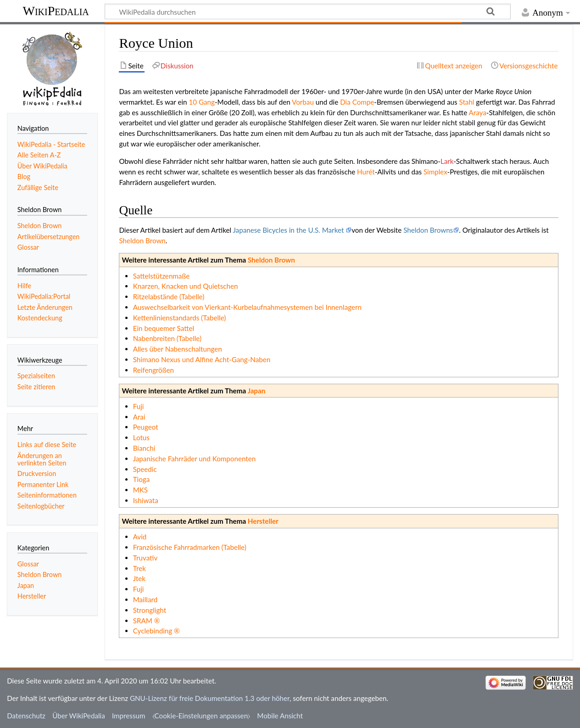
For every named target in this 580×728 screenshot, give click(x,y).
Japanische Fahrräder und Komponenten (195, 459)
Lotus (141, 437)
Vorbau (303, 102)
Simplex (435, 172)
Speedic (145, 469)
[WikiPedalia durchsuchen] (308, 11)
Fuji (139, 406)
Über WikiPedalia (79, 716)
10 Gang (201, 102)
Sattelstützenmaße (162, 276)
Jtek (139, 578)
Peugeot (146, 427)
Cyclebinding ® (156, 631)
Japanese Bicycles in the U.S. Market (290, 230)
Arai (139, 417)
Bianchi (144, 448)
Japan (256, 391)
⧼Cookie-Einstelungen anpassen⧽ (201, 716)
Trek (139, 568)
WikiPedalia (56, 11)
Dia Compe (357, 102)
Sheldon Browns (428, 230)
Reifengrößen (153, 370)
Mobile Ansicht (280, 716)
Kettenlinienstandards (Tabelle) (180, 318)
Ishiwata (146, 500)
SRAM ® (147, 621)
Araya (478, 112)
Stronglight (150, 610)
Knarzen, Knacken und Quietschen (186, 286)
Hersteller (263, 521)
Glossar (28, 564)
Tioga (142, 479)
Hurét (366, 172)
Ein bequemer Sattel (164, 328)
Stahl (467, 102)
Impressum (129, 716)
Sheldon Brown (142, 241)
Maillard (145, 599)
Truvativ (145, 558)
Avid (140, 537)
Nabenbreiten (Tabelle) (167, 338)
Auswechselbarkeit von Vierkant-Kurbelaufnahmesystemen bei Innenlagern (247, 307)
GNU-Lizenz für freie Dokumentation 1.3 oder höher (210, 698)
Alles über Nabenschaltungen (178, 349)
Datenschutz (26, 716)
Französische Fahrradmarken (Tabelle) (190, 547)
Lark (447, 161)
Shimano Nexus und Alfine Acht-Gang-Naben (202, 359)
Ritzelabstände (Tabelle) (169, 297)
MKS (140, 490)
